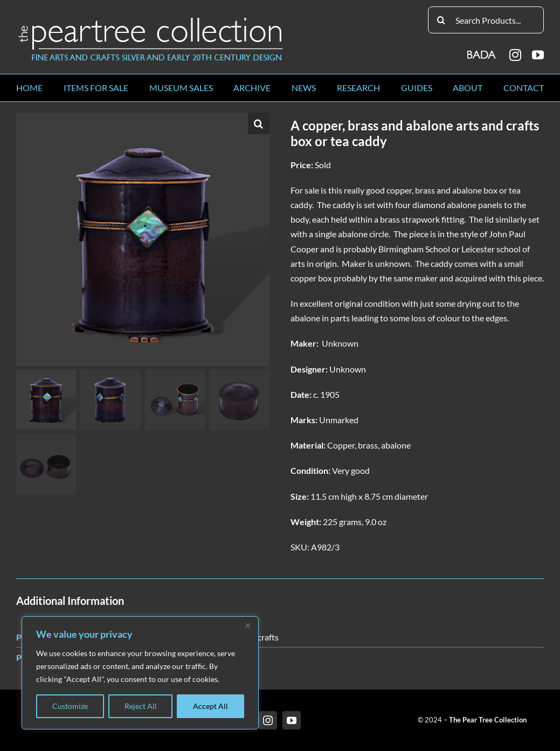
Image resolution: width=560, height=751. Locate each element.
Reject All (141, 706)
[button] (259, 123)
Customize (70, 706)
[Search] (441, 20)
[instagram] (515, 55)
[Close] (247, 625)
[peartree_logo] (151, 20)
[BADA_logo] (482, 51)
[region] (140, 673)
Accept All (210, 706)
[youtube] (538, 55)
